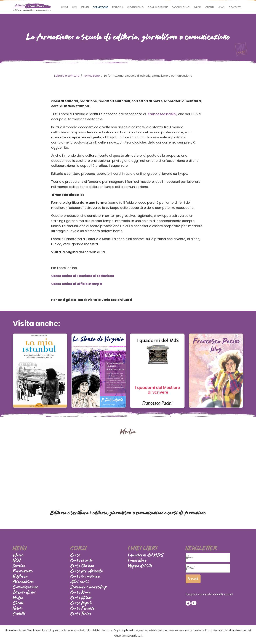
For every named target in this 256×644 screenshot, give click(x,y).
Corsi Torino (81, 614)
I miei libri (137, 561)
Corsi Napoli (81, 603)
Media (198, 7)
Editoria (118, 7)
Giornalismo (135, 7)
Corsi (75, 555)
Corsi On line (82, 566)
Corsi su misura (85, 577)
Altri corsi (80, 582)
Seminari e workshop (89, 587)
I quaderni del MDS (146, 555)
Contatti (235, 7)
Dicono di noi (181, 7)
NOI (74, 7)
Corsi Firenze (83, 609)
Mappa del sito (140, 566)
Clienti (210, 7)
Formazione (101, 7)
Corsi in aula (82, 561)
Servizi (85, 7)
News (221, 7)
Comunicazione (158, 7)
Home (65, 7)
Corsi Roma (81, 593)
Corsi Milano (81, 598)
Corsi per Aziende (87, 571)
